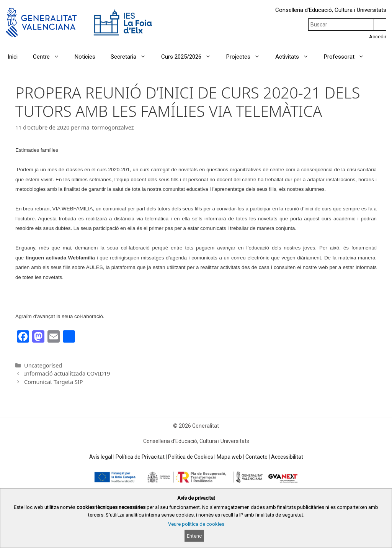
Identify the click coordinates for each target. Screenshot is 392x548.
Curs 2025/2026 (190, 57)
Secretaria (132, 57)
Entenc (194, 536)
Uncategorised (43, 365)
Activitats (296, 57)
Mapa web (229, 457)
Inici (13, 57)
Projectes (247, 57)
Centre (50, 57)
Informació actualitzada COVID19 (67, 373)
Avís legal (101, 457)
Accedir (378, 37)
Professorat (348, 57)
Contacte (256, 457)
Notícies (85, 57)
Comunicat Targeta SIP (53, 382)
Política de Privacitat (140, 457)
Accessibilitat (287, 457)
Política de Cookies (191, 457)
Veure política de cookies (196, 524)
